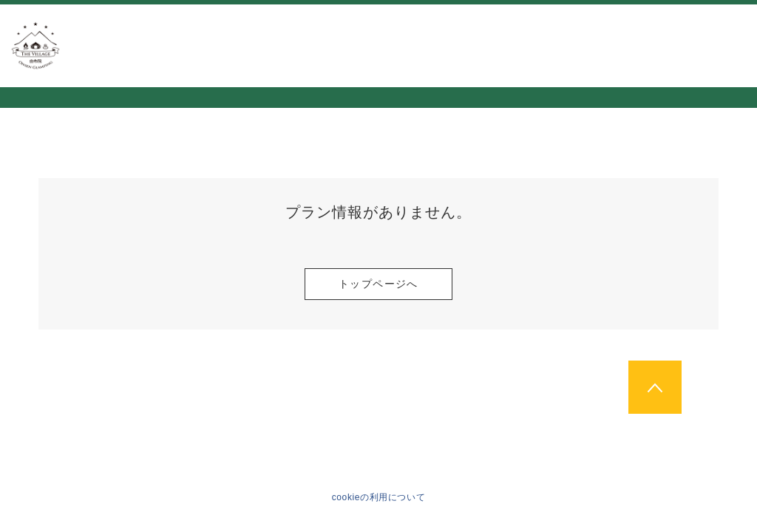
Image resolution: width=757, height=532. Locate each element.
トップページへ (378, 284)
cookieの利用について (379, 497)
